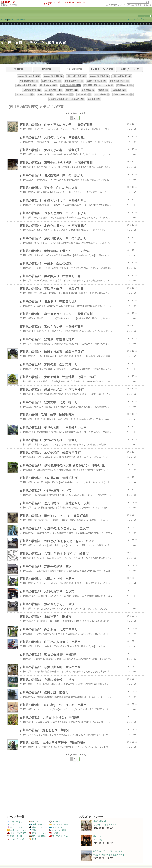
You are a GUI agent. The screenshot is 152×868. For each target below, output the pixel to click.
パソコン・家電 (58, 830)
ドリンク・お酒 (16, 839)
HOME (4, 20)
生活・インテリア (17, 833)
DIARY (11, 20)
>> (116, 5)
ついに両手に (99, 840)
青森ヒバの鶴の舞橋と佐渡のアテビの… (111, 855)
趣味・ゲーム (37, 824)
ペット (34, 822)
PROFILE (20, 20)
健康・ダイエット (17, 830)
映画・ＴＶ (36, 827)
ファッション (15, 824)
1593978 (144, 16)
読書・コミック (38, 833)
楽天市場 (147, 5)
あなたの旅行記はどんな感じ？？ (108, 851)
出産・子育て (15, 822)
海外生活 (97, 836)
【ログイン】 (146, 19)
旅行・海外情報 (11, 5)
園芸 (33, 839)
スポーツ (55, 822)
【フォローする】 (131, 19)
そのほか (55, 833)
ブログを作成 (136, 5)
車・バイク (56, 827)
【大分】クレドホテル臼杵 (105, 825)
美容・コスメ (15, 827)
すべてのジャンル (59, 836)
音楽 (33, 830)
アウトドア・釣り (59, 824)
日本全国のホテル (101, 821)
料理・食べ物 (15, 836)
